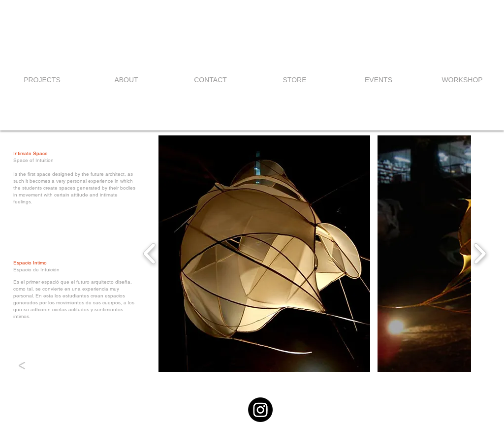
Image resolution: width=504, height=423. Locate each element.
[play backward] (150, 254)
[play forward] (480, 254)
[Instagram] (260, 410)
